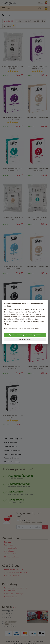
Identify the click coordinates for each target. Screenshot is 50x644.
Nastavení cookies (25, 339)
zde (12, 322)
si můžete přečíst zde (31, 329)
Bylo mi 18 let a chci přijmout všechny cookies (25, 335)
